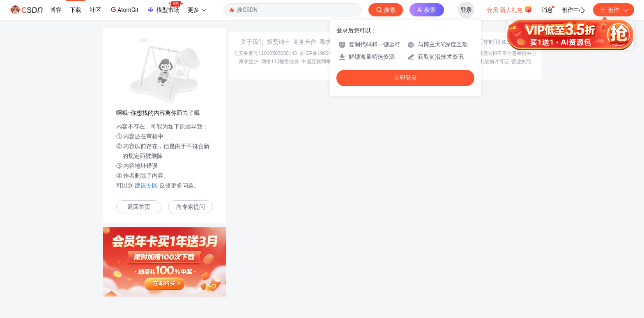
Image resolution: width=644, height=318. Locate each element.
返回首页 (139, 207)
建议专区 (147, 185)
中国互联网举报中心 (324, 62)
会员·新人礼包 (509, 9)
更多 (197, 10)
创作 (614, 10)
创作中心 (573, 10)
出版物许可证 (494, 62)
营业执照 (521, 62)
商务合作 (305, 42)
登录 (466, 10)
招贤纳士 (278, 42)
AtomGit (124, 9)
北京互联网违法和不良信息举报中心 (497, 53)
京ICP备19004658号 (322, 53)
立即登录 (405, 78)
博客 (56, 10)
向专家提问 (191, 207)
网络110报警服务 (280, 62)
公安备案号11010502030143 (265, 53)
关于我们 (252, 42)
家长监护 (249, 62)
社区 (95, 10)
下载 (76, 10)
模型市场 (165, 7)
